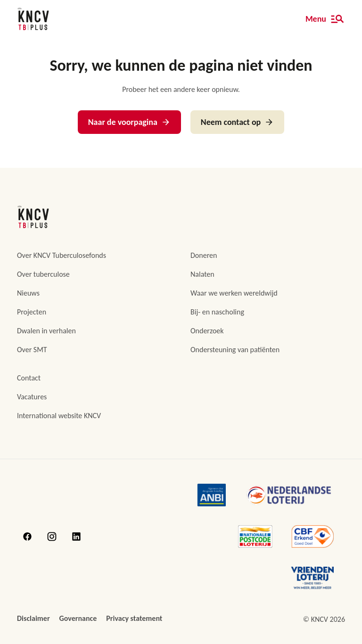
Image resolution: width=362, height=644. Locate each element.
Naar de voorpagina (129, 122)
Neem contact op (237, 122)
